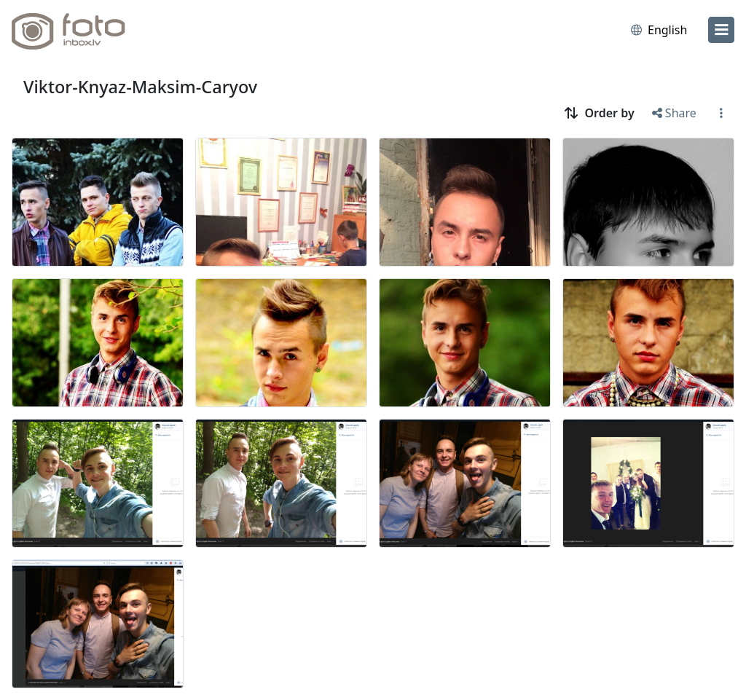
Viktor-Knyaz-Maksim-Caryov (140, 87)
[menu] (721, 30)
